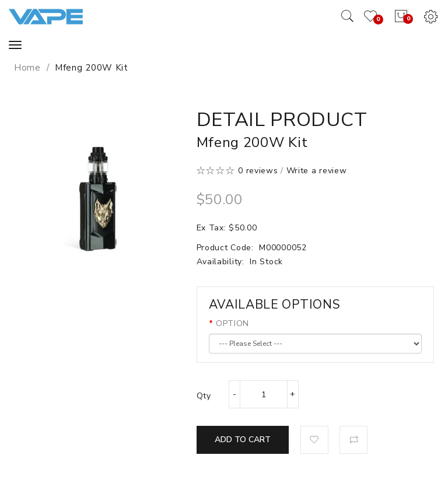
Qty (204, 396)
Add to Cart (243, 440)
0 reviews (258, 171)
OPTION (232, 323)
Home (27, 68)
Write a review (317, 171)
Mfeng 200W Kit (92, 68)
